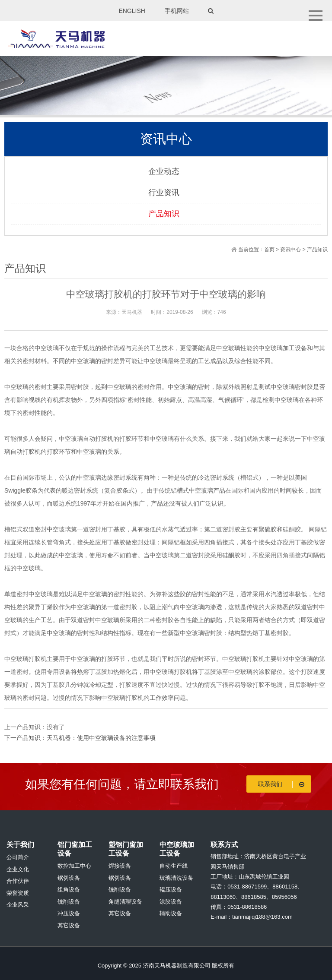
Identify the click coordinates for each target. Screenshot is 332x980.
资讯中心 (290, 250)
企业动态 (164, 171)
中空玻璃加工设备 (177, 849)
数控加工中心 (74, 866)
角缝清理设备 (125, 902)
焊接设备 (120, 866)
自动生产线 (174, 866)
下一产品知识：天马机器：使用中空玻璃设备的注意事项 (80, 738)
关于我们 (20, 845)
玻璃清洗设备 (176, 878)
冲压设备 (69, 913)
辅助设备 (171, 913)
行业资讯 (164, 193)
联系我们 (283, 784)
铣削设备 (69, 902)
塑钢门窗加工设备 (126, 849)
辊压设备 (171, 890)
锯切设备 (69, 878)
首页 (269, 250)
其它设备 (69, 925)
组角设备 (69, 890)
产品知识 (164, 214)
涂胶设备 (171, 902)
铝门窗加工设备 (75, 849)
